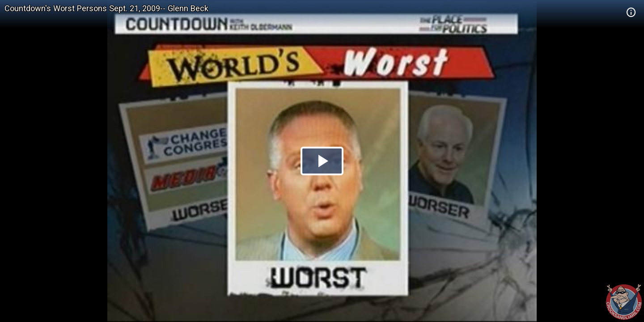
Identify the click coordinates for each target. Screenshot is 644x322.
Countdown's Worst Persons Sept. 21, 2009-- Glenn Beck (106, 8)
